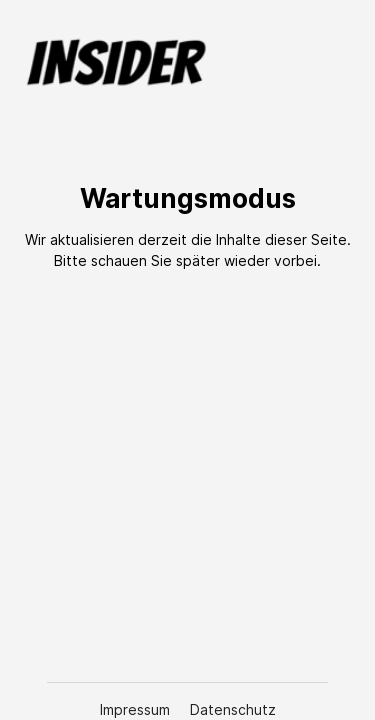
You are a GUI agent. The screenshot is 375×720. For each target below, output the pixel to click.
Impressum (137, 709)
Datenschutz (233, 709)
